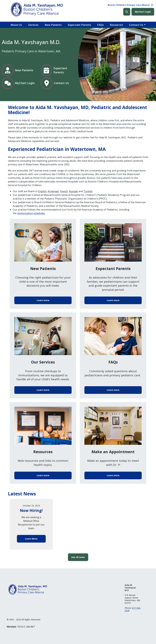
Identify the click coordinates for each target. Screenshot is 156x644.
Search (127, 12)
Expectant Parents (79, 25)
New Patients (53, 25)
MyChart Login (143, 12)
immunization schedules (31, 213)
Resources (116, 25)
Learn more (43, 300)
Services (33, 25)
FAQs (100, 25)
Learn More (31, 539)
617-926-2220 (133, 609)
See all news (78, 557)
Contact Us (136, 25)
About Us (16, 25)
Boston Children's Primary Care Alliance (129, 5)
